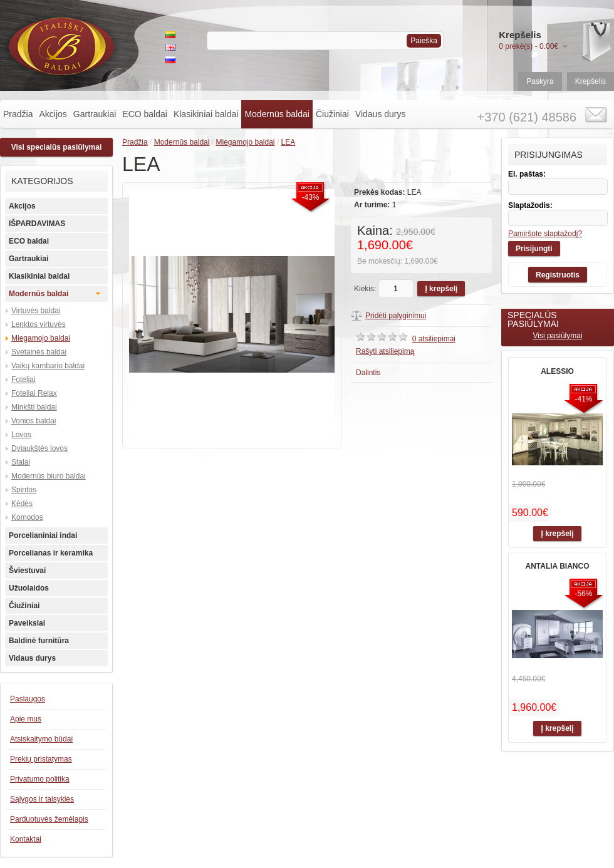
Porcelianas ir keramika (51, 553)
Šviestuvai (27, 571)
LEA (289, 142)
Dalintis (368, 373)
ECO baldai (145, 114)
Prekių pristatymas (41, 759)
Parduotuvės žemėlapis (49, 819)
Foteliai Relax (34, 393)
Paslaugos (28, 699)
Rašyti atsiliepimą (385, 351)
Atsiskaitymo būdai (41, 739)
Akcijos (53, 114)
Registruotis (558, 275)
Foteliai (23, 380)
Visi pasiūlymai (557, 336)
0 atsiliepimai (434, 339)
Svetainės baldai (39, 352)
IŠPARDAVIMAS (37, 224)
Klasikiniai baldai (206, 114)
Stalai (21, 462)
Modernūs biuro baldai (49, 476)
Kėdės (22, 504)
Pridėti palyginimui (396, 316)
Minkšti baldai (34, 407)
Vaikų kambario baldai (48, 366)
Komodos (27, 517)
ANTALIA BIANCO (558, 566)
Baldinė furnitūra (39, 641)
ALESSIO (557, 371)
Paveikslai (27, 623)
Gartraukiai (95, 114)
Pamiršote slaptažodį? (545, 234)
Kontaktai (26, 839)
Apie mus (26, 719)
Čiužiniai (332, 114)
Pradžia (18, 114)
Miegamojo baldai (41, 338)
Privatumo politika (40, 779)
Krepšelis (591, 81)
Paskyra (540, 81)
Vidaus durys (381, 114)
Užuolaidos (29, 588)
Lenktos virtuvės (39, 324)
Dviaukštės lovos (39, 448)
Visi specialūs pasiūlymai (57, 147)
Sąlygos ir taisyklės (42, 799)
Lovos (21, 435)
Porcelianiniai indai (43, 535)
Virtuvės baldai (36, 311)
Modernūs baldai (277, 114)
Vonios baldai (34, 421)
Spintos (24, 490)
